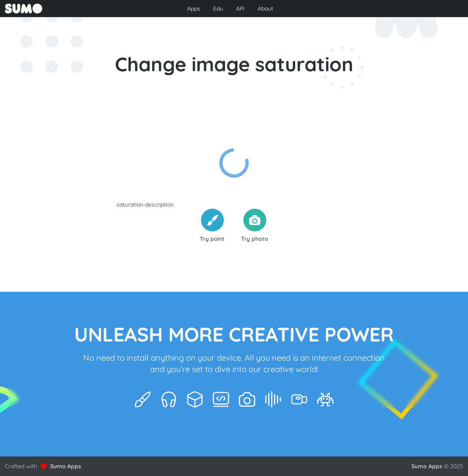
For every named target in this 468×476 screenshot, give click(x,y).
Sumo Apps (66, 466)
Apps (194, 9)
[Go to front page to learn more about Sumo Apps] (80, 9)
